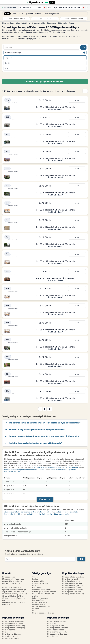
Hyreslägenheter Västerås (58, 628)
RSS (34, 611)
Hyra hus (6, 632)
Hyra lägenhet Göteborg (12, 634)
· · (31, 7)
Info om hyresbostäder (41, 607)
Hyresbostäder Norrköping (58, 634)
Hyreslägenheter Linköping (73, 585)
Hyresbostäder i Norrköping (13, 621)
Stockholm (51, 23)
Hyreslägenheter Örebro (72, 587)
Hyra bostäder (8, 23)
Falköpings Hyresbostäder (58, 630)
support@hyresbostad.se (12, 581)
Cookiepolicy (37, 587)
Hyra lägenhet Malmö (56, 626)
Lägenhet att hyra (23, 23)
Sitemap (36, 609)
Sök (83, 47)
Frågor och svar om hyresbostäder (40, 599)
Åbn (77, 100)
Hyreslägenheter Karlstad (72, 583)
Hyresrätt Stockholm (10, 638)
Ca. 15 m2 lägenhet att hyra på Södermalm (56, 278)
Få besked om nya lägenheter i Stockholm (45, 81)
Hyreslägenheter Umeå (71, 581)
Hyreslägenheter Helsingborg (14, 626)
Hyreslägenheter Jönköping (73, 594)
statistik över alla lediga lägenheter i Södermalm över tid (56, 467)
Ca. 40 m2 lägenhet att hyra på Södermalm (56, 313)
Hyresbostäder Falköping (57, 621)
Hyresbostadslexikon (41, 602)
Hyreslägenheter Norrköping (14, 628)
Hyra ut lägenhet (9, 630)
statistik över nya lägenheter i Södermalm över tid (24, 470)
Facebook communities (41, 590)
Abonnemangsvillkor (40, 583)
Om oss (35, 577)
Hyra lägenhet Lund (70, 579)
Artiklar (35, 596)
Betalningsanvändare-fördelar (44, 592)
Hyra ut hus (52, 623)
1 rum (71, 23)
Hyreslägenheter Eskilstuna (73, 577)
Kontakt (35, 579)
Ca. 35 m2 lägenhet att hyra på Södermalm (56, 107)
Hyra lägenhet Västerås (72, 592)
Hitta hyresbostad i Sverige (43, 613)
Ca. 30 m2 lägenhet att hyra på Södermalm (56, 141)
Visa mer (43, 499)
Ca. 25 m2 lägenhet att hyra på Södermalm (56, 176)
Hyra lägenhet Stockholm (57, 632)
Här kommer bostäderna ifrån (44, 594)
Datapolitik (37, 585)
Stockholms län (39, 23)
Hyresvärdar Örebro (10, 636)
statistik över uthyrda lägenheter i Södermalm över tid (48, 514)
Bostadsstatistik (39, 604)
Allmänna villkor (38, 581)
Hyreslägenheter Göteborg (13, 623)
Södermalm (62, 23)
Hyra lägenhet (53, 636)
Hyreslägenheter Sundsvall (73, 590)
